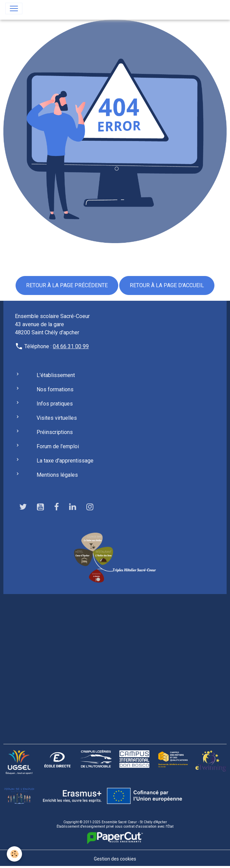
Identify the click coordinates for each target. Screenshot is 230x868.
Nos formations (55, 389)
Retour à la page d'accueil (167, 285)
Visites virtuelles (57, 418)
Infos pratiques (55, 404)
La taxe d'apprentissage (65, 461)
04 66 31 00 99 (71, 346)
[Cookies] (14, 854)
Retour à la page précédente (67, 285)
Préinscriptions (55, 432)
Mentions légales (57, 475)
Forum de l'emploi (58, 446)
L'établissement (56, 375)
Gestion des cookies (115, 859)
